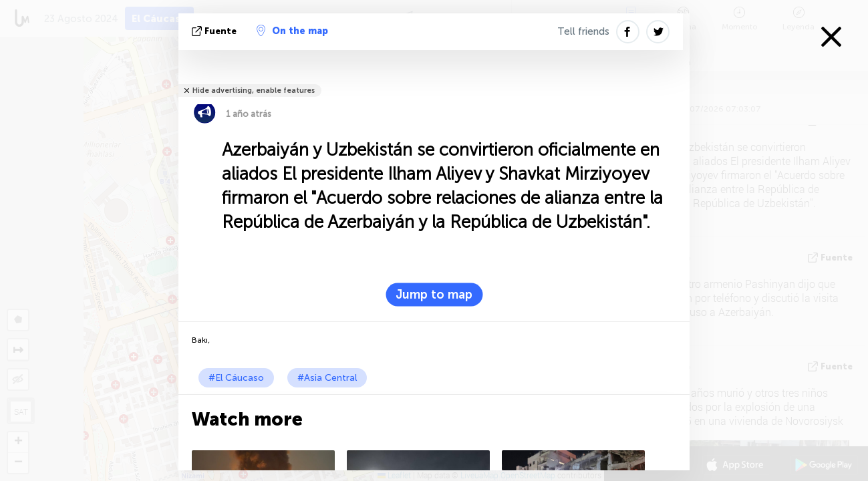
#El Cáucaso (236, 378)
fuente (215, 31)
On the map (292, 31)
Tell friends (583, 31)
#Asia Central (327, 378)
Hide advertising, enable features (254, 91)
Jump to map (434, 295)
